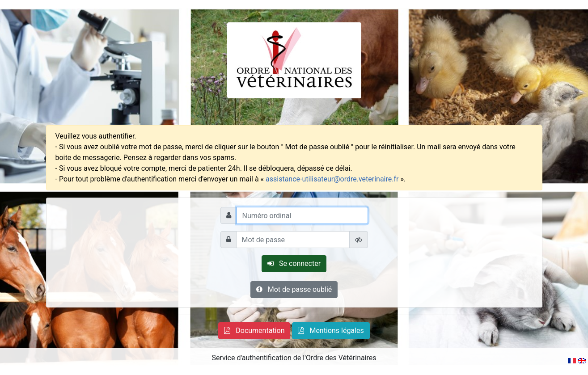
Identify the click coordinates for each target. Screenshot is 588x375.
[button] (254, 331)
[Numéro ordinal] (302, 215)
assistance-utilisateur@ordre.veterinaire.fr (332, 179)
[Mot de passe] (293, 240)
